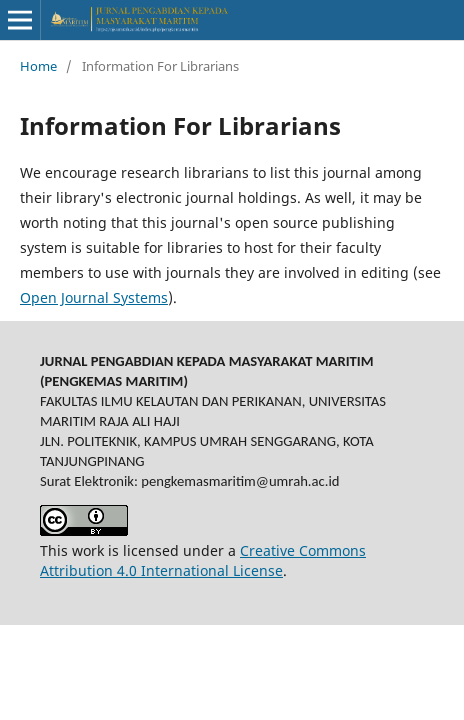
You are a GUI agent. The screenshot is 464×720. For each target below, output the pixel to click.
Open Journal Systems (94, 297)
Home (38, 66)
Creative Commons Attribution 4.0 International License (203, 560)
